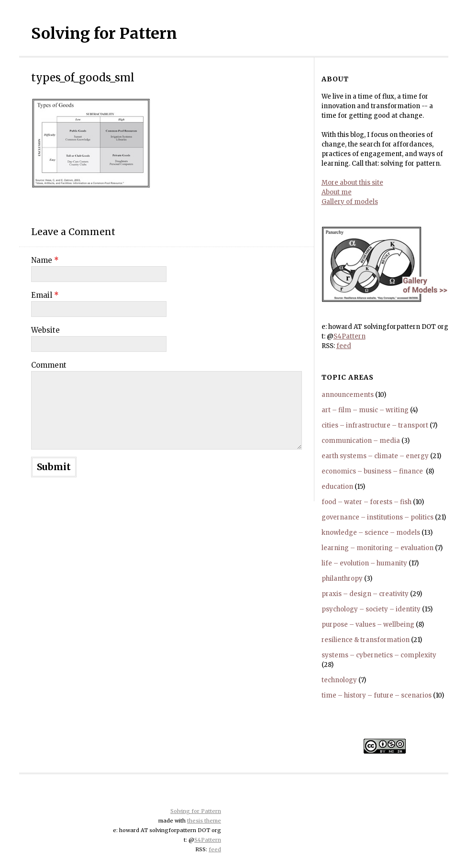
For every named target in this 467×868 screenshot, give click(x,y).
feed (344, 346)
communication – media (361, 441)
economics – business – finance (373, 471)
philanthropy (342, 579)
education (337, 487)
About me (337, 192)
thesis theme (204, 821)
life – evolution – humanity (364, 563)
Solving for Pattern (104, 34)
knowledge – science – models (371, 533)
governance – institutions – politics (378, 517)
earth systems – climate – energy (375, 456)
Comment (49, 365)
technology (339, 680)
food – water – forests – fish (367, 502)
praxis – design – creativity (365, 594)
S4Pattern (350, 336)
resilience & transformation (366, 640)
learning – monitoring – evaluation (378, 548)
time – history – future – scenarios (377, 695)
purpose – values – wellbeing (368, 625)
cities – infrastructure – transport (375, 425)
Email (45, 295)
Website (45, 330)
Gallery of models (350, 202)
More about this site (352, 183)
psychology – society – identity (371, 609)
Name (45, 260)
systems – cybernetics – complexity (379, 655)
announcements (348, 395)
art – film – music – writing (365, 410)
